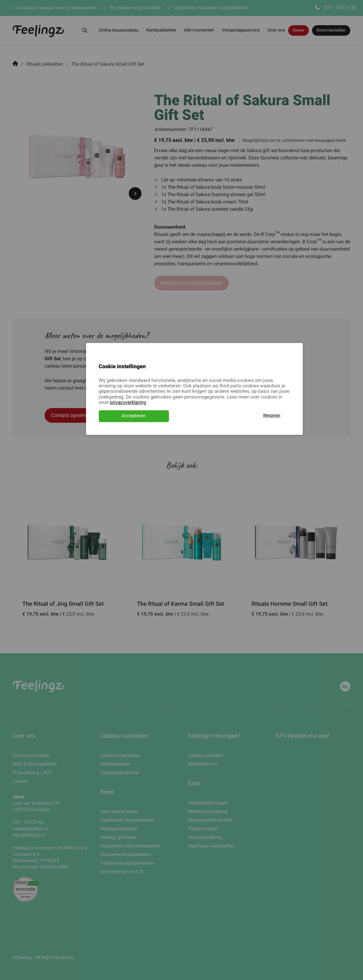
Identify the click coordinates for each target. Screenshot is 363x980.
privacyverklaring (128, 403)
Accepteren (134, 416)
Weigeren (272, 416)
